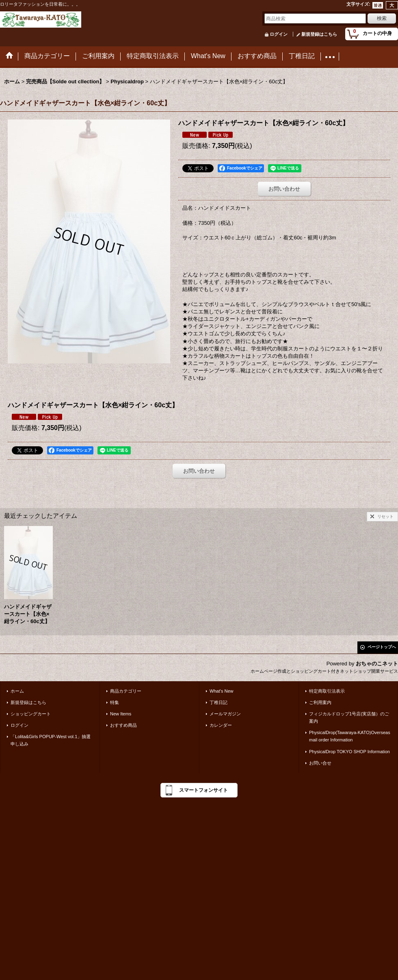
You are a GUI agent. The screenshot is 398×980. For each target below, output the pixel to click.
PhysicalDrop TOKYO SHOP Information (349, 752)
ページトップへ (382, 647)
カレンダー (221, 725)
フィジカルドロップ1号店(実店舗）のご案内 (349, 717)
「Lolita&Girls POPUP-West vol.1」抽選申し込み (51, 740)
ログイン (279, 34)
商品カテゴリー (126, 691)
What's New (222, 691)
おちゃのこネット (377, 664)
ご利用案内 (320, 702)
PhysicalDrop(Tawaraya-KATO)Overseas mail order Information (350, 736)
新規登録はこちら (319, 34)
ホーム (17, 691)
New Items (121, 714)
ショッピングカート (31, 714)
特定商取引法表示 (327, 691)
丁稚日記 (218, 702)
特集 (115, 702)
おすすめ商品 (123, 725)
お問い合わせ (284, 189)
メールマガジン (225, 714)
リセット (385, 516)
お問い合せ (320, 763)
